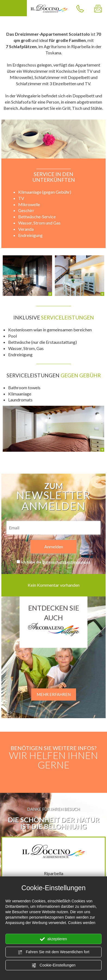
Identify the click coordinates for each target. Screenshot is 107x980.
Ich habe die (56, 562)
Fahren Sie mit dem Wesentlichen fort (53, 952)
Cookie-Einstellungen (53, 965)
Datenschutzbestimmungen (66, 562)
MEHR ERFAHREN (54, 694)
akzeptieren (53, 939)
